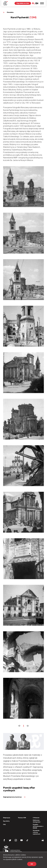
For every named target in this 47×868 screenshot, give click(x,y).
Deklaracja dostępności (37, 821)
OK (32, 864)
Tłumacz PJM (22, 818)
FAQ (4, 824)
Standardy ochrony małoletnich (37, 832)
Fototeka (10, 12)
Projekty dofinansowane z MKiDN (38, 826)
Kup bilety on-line (23, 3)
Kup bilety (6, 821)
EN (37, 3)
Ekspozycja (7, 818)
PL (33, 3)
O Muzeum (36, 818)
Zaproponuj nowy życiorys (13, 797)
